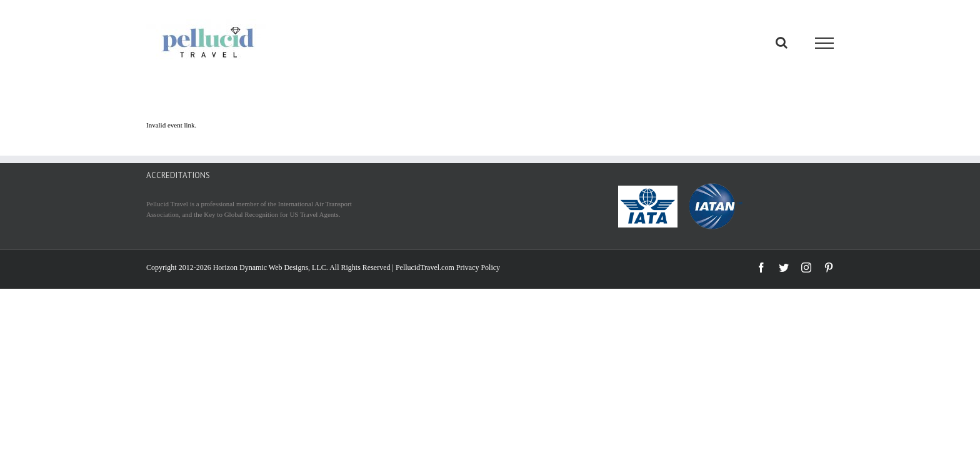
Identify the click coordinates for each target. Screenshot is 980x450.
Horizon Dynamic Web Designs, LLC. (271, 267)
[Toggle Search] (782, 42)
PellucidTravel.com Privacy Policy (448, 267)
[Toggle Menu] (825, 43)
